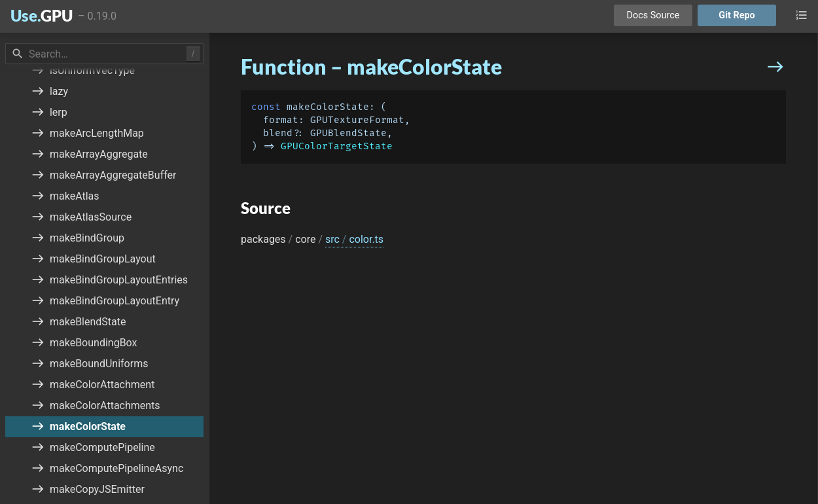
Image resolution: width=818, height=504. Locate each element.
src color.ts (354, 239)
